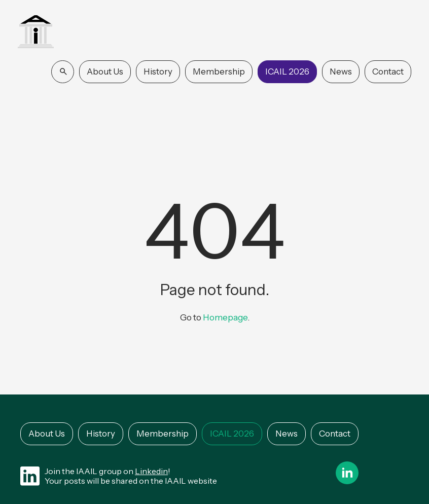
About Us (105, 71)
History (158, 71)
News (341, 71)
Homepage (225, 317)
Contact (388, 71)
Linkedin (151, 471)
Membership (219, 71)
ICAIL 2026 (287, 71)
